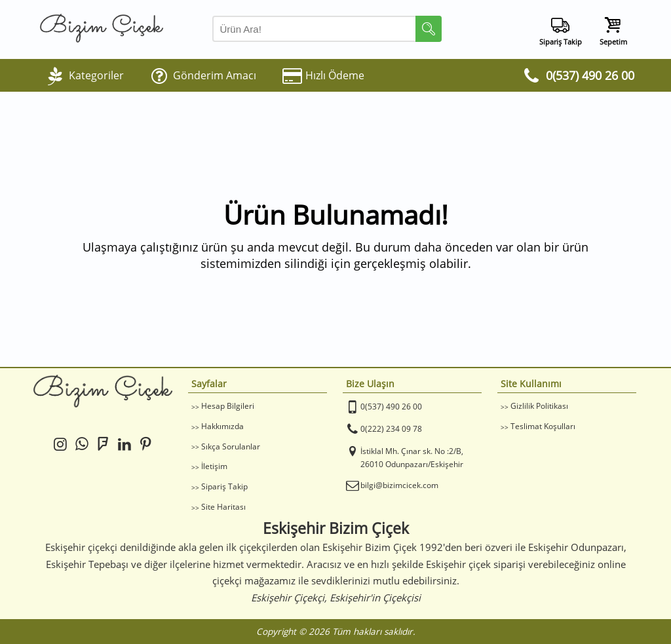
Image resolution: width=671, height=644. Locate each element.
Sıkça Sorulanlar (231, 446)
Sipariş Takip (224, 486)
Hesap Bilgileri (228, 406)
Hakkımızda (222, 426)
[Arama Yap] (327, 29)
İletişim (214, 466)
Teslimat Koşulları (543, 426)
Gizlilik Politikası (539, 406)
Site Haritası (223, 507)
